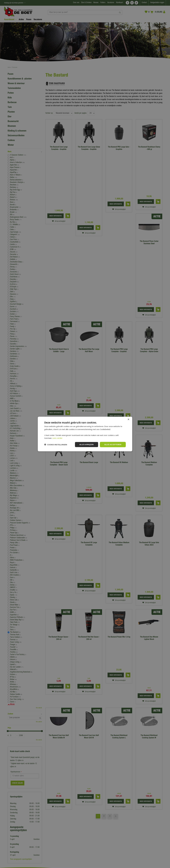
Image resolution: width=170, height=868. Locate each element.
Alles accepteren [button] (113, 444)
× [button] (128, 420)
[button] (56, 445)
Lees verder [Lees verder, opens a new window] (57, 438)
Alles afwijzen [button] (87, 444)
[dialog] (85, 434)
